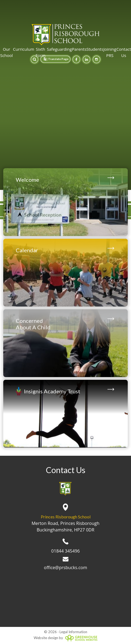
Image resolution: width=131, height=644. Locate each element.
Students (95, 49)
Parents (79, 49)
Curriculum (24, 49)
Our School (7, 52)
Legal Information (73, 632)
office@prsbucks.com (66, 564)
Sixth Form (41, 52)
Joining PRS (110, 52)
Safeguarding (59, 49)
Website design (46, 638)
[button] (35, 59)
